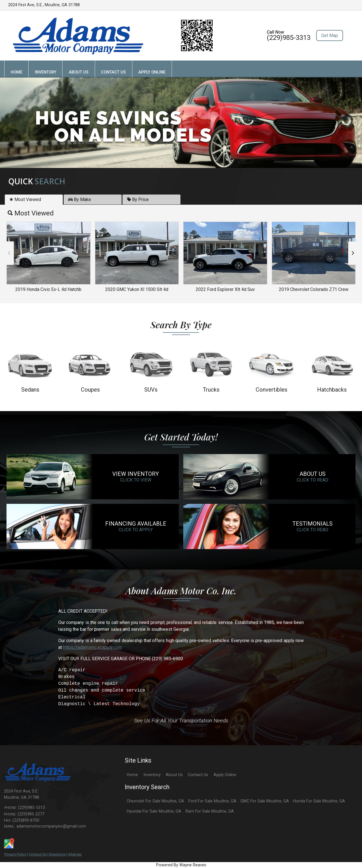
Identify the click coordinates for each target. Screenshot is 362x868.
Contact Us (38, 854)
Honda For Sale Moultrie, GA (319, 801)
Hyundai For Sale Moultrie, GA (154, 811)
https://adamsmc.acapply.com (92, 647)
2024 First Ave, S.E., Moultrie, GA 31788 (44, 5)
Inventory (152, 775)
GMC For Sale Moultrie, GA (265, 801)
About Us (174, 775)
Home (132, 775)
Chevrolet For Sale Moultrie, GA (155, 801)
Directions (57, 854)
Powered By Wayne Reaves (181, 865)
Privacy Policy (15, 854)
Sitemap (75, 854)
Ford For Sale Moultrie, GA (212, 801)
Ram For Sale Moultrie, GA (210, 811)
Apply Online (225, 775)
